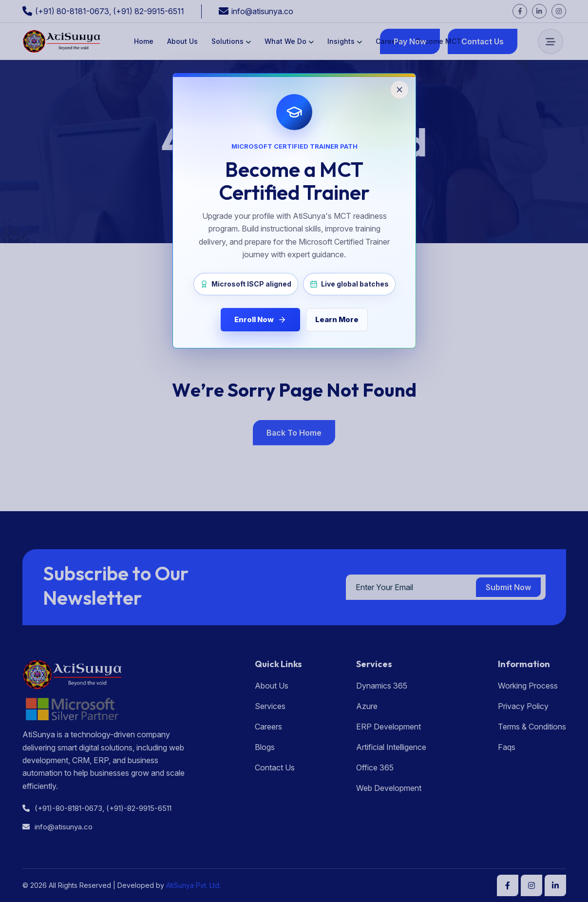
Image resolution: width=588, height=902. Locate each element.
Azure (367, 706)
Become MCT (439, 41)
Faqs (507, 747)
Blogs (265, 747)
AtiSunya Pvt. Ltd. (192, 885)
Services (270, 706)
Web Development (389, 788)
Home (144, 41)
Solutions (228, 41)
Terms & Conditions (532, 727)
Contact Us (275, 768)
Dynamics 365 (382, 686)
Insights (341, 41)
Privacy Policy (523, 706)
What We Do (285, 41)
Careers (389, 41)
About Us (182, 41)
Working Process (528, 686)
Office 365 (375, 768)
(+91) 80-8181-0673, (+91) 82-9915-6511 (110, 11)
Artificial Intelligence (391, 747)
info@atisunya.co (262, 11)
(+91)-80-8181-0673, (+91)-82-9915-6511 (97, 808)
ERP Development (389, 727)
